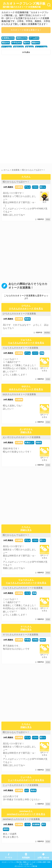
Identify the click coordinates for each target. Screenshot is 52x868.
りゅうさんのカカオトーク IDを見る (26, 343)
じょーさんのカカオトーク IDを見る (26, 780)
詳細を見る (26, 432)
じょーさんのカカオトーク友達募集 (21, 785)
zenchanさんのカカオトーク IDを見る (26, 814)
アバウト (9, 858)
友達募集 (19, 187)
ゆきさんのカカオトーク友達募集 (19, 394)
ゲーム (28, 353)
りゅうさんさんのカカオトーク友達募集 (23, 588)
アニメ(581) (7, 47)
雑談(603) (36, 43)
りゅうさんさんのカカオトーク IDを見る (26, 583)
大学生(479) (18, 47)
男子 (44, 824)
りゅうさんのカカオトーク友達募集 (21, 348)
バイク (35, 353)
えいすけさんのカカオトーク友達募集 (22, 437)
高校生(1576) (22, 38)
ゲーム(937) (34, 38)
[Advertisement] (26, 84)
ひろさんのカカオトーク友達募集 (19, 314)
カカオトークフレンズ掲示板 (24, 5)
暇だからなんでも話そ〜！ (16, 182)
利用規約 (26, 858)
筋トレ (43, 187)
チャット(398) (41, 47)
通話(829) (6, 43)
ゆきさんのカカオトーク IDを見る (26, 389)
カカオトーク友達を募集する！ (26, 30)
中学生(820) (17, 43)
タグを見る (26, 52)
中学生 (28, 640)
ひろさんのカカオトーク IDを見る (26, 309)
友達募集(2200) (8, 38)
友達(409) (29, 47)
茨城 (42, 353)
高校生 (28, 319)
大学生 (35, 640)
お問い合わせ (43, 858)
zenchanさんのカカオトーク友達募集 (21, 819)
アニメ (28, 187)
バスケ (35, 187)
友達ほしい (29, 443)
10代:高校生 (8, 187)
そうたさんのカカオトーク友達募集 (21, 635)
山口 (27, 790)
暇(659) (27, 43)
